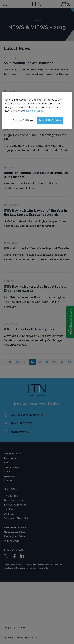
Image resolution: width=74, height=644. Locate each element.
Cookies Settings (23, 120)
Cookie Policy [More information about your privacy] (35, 111)
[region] (37, 110)
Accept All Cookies (50, 120)
